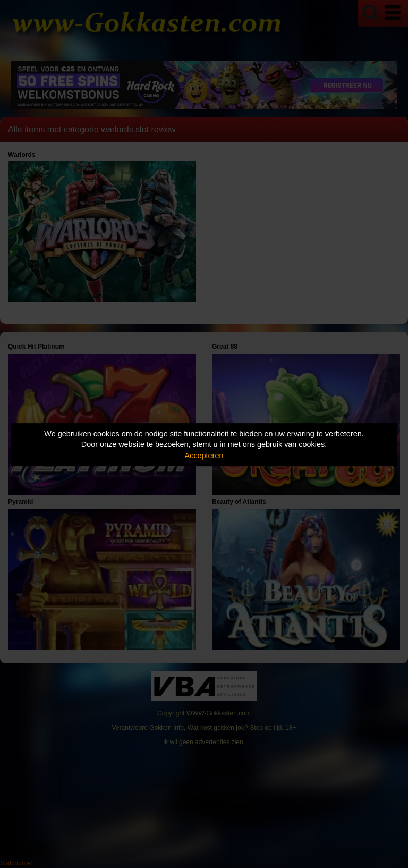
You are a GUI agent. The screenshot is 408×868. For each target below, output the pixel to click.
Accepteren (204, 456)
